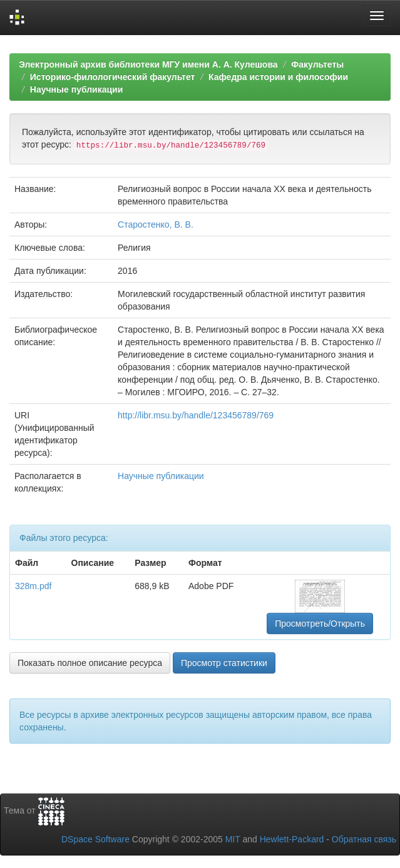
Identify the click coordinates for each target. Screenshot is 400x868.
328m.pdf (33, 586)
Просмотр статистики (224, 663)
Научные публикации (77, 89)
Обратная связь (364, 839)
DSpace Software (95, 839)
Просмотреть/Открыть (320, 623)
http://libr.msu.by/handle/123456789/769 (196, 415)
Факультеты (317, 64)
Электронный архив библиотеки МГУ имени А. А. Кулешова (148, 64)
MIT (233, 839)
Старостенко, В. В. (156, 225)
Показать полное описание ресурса (90, 663)
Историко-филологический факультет (113, 77)
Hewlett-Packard (292, 839)
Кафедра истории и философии (278, 77)
